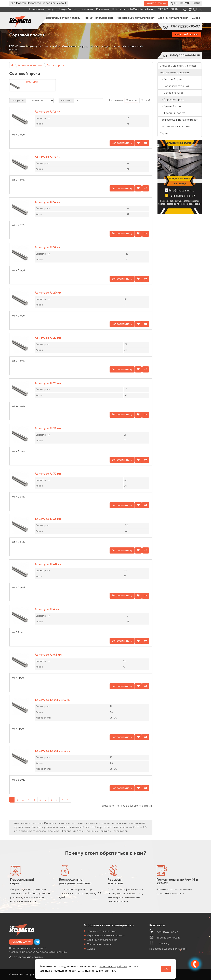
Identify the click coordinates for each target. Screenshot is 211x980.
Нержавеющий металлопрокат (135, 18)
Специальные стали (99, 944)
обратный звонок (187, 34)
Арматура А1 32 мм (48, 474)
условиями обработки (113, 967)
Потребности (68, 9)
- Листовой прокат (172, 79)
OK (166, 969)
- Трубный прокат (172, 106)
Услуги (52, 9)
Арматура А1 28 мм (48, 429)
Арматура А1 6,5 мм (48, 655)
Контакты (119, 9)
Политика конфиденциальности (28, 948)
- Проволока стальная (174, 86)
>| (68, 800)
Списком (131, 100)
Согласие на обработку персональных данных (38, 952)
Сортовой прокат (55, 66)
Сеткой (145, 100)
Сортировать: (18, 101)
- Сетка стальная (172, 93)
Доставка (87, 9)
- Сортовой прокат (173, 100)
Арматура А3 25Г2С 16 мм (53, 751)
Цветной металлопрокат (173, 18)
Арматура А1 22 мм (48, 338)
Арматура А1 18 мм (48, 248)
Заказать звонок (156, 3)
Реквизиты (103, 9)
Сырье (196, 18)
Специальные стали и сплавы (62, 18)
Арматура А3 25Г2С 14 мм (53, 700)
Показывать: (66, 101)
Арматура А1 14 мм (48, 157)
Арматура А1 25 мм (48, 383)
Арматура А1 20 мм (48, 293)
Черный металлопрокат (98, 18)
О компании (37, 9)
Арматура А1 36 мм (48, 519)
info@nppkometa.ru (140, 9)
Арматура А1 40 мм (48, 564)
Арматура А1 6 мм (47, 610)
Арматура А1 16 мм (48, 202)
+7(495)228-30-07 (167, 9)
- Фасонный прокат (173, 113)
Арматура (31, 82)
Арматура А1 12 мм (48, 112)
